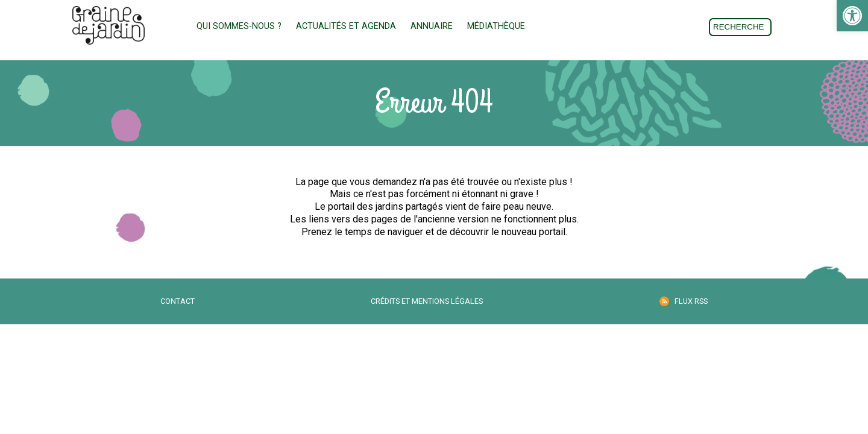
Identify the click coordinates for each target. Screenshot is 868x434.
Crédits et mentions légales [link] (427, 301)
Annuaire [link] (432, 26)
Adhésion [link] (572, 27)
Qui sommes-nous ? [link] (239, 26)
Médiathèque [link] (496, 26)
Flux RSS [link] (691, 301)
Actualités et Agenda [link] (346, 26)
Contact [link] (178, 301)
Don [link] (638, 27)
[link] (852, 16)
